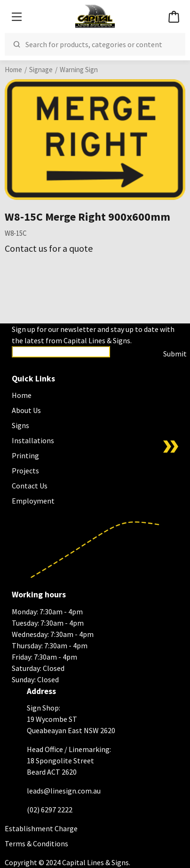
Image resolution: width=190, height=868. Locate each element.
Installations (33, 440)
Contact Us (30, 486)
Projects (25, 471)
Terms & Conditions (36, 843)
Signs (20, 425)
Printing (25, 455)
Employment (33, 501)
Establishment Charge (41, 828)
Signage (41, 70)
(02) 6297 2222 (50, 810)
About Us (26, 410)
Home (13, 70)
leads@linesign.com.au (64, 791)
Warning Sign (79, 70)
